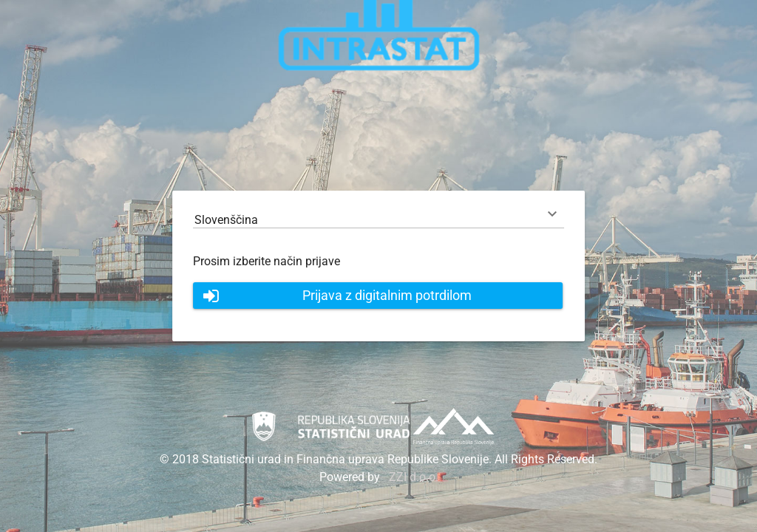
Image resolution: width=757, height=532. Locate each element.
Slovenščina (226, 220)
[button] (378, 296)
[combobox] (378, 220)
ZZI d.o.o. (414, 477)
